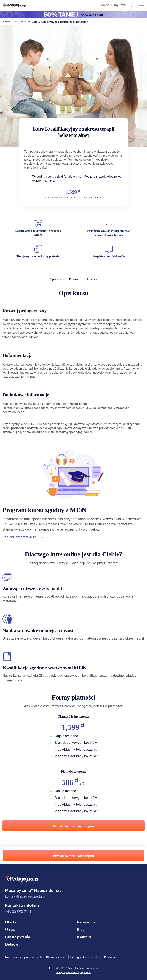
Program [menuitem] (75, 279)
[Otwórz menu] (141, 5)
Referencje (86, 922)
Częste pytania (18, 937)
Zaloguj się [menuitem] (109, 5)
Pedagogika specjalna (85, 957)
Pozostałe (111, 957)
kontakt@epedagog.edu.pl (25, 896)
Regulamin (85, 972)
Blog (81, 929)
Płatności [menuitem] (91, 279)
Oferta (22, 22)
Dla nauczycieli (56, 957)
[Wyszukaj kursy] (132, 5)
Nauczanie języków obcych (23, 957)
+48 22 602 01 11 (18, 911)
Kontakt (84, 937)
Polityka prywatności (67, 972)
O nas (10, 929)
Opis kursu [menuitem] (57, 279)
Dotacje (12, 944)
